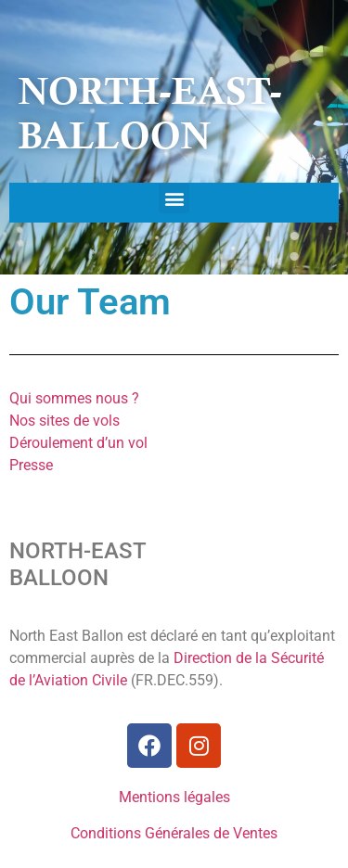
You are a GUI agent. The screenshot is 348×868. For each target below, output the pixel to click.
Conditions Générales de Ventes (174, 833)
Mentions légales (174, 797)
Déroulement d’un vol (78, 443)
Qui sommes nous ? (74, 398)
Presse (31, 465)
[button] (174, 198)
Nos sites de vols (64, 421)
